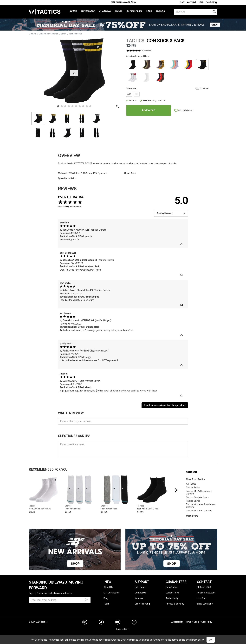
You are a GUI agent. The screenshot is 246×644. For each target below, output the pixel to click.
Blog (106, 598)
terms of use (179, 640)
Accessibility (177, 622)
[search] (196, 12)
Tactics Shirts (193, 501)
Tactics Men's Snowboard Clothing (199, 492)
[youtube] (118, 623)
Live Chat (202, 598)
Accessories (134, 12)
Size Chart (204, 88)
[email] (60, 600)
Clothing (105, 12)
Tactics (45, 12)
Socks (64, 34)
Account (192, 2)
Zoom (34, 107)
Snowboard (88, 12)
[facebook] (134, 623)
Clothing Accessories (49, 34)
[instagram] (85, 623)
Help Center (141, 587)
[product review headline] (123, 421)
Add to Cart (149, 110)
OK (211, 640)
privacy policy (197, 640)
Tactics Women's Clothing (199, 511)
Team (107, 604)
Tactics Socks (75, 34)
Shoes (119, 12)
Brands (160, 12)
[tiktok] (101, 623)
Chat (182, 2)
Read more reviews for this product (165, 405)
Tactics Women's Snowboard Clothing (201, 506)
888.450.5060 (204, 587)
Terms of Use (191, 622)
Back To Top (123, 629)
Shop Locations (205, 604)
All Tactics (191, 484)
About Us (108, 587)
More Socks (192, 516)
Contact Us (140, 593)
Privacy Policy (206, 622)
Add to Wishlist (185, 110)
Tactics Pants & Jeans (197, 497)
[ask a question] (123, 449)
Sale (149, 12)
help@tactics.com (206, 593)
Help (201, 2)
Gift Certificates (112, 593)
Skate (73, 12)
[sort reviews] (171, 213)
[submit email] (87, 599)
